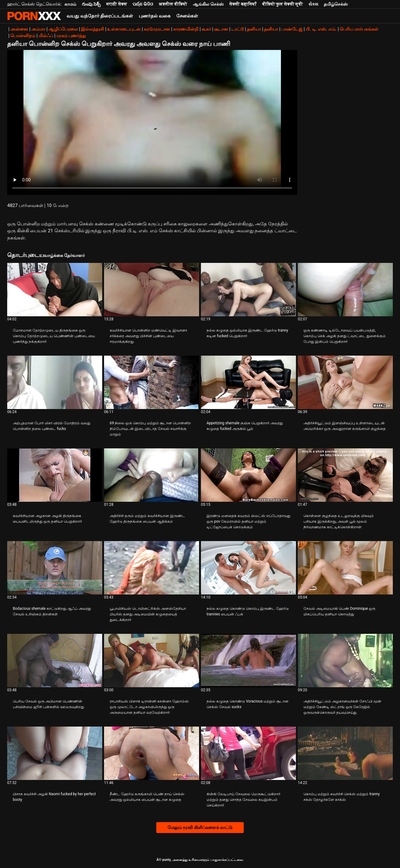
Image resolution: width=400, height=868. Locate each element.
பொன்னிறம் (23, 36)
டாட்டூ (237, 29)
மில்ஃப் (46, 36)
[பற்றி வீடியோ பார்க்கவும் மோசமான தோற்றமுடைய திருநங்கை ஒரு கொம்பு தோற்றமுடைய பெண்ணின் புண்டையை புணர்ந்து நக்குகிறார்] (55, 290)
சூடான (221, 29)
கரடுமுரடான (157, 29)
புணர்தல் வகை (155, 16)
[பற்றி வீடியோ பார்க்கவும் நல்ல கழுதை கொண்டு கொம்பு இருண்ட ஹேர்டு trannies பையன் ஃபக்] (248, 568)
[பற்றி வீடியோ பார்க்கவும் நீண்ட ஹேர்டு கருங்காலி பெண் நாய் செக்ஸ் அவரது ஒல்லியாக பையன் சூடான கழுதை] (152, 753)
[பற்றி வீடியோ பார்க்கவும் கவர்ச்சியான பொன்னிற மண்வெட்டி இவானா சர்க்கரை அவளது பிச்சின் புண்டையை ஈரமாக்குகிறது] (152, 290)
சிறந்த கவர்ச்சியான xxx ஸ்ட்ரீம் (34, 16)
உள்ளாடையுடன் (124, 29)
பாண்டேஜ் (292, 29)
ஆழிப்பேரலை (63, 29)
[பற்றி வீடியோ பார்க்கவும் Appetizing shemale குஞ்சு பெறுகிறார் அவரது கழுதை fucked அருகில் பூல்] (248, 382)
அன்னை (19, 29)
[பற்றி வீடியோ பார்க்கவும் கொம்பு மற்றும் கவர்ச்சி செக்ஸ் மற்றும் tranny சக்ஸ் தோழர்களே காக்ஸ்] (345, 753)
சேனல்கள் (187, 16)
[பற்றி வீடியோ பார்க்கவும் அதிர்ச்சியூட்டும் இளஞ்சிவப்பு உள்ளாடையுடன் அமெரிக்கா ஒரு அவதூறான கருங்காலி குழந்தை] (345, 382)
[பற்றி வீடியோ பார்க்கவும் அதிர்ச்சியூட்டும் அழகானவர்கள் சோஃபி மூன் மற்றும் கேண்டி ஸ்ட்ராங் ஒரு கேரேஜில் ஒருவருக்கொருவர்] (345, 661)
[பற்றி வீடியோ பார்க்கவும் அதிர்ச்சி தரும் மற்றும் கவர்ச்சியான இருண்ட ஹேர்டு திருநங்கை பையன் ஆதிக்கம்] (152, 475)
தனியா (254, 29)
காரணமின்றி (186, 29)
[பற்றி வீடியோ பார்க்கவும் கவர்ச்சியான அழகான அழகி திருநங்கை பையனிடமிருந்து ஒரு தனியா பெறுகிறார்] (55, 475)
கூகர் (206, 29)
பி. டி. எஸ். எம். (321, 29)
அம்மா (38, 29)
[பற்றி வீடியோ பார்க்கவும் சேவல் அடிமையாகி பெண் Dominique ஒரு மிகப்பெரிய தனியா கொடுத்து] (345, 568)
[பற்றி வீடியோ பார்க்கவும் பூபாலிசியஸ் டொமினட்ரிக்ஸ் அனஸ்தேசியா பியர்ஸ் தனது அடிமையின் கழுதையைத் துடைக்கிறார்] (152, 568)
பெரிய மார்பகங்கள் (359, 29)
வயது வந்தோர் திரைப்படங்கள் (100, 16)
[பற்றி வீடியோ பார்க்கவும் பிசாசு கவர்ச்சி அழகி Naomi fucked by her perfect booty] (55, 753)
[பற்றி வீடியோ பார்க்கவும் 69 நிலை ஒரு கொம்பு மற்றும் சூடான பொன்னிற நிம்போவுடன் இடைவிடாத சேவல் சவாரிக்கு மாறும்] (152, 382)
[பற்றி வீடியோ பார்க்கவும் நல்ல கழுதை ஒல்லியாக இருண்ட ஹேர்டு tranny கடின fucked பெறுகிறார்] (248, 290)
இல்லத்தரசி (92, 29)
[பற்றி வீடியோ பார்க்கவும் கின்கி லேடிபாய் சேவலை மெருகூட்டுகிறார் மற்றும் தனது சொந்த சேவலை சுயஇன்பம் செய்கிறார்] (248, 753)
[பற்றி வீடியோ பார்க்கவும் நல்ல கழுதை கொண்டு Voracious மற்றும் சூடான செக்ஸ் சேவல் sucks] (248, 661)
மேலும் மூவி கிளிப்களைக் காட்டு (200, 827)
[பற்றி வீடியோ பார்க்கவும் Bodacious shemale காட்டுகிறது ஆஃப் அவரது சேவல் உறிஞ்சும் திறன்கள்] (55, 568)
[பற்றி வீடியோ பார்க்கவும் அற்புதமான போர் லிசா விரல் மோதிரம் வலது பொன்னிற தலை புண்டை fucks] (55, 382)
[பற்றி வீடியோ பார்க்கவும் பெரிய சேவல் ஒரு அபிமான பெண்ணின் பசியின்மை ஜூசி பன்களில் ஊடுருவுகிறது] (55, 661)
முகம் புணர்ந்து (71, 36)
